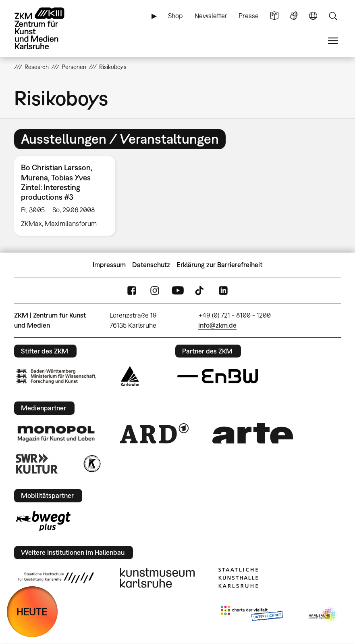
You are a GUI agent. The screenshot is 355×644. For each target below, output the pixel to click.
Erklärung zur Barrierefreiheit (219, 265)
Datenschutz (151, 265)
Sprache (313, 16)
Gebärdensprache (294, 16)
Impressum (109, 265)
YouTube (178, 290)
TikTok (200, 290)
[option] (68, 196)
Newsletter (211, 16)
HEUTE (32, 612)
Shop (175, 16)
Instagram (155, 290)
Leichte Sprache (274, 16)
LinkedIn (223, 290)
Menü (333, 41)
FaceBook (132, 290)
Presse (249, 16)
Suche (333, 16)
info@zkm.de (217, 325)
